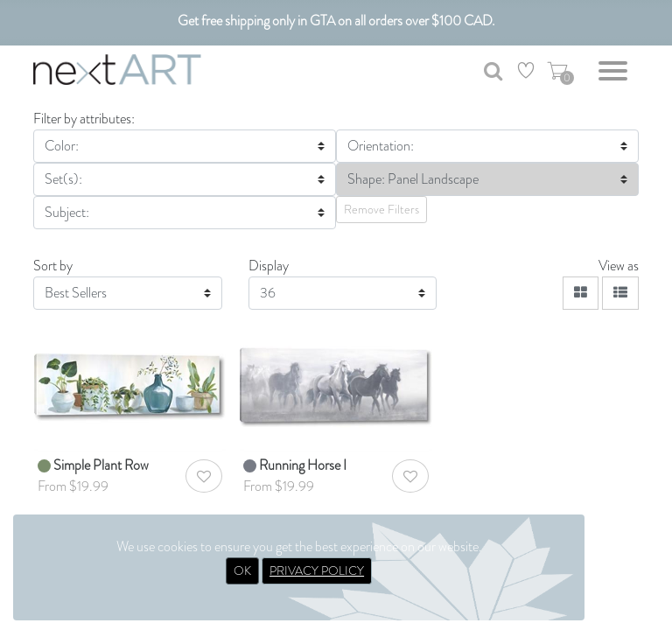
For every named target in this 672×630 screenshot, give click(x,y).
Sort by (53, 266)
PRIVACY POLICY (317, 570)
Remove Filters (381, 209)
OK (242, 570)
